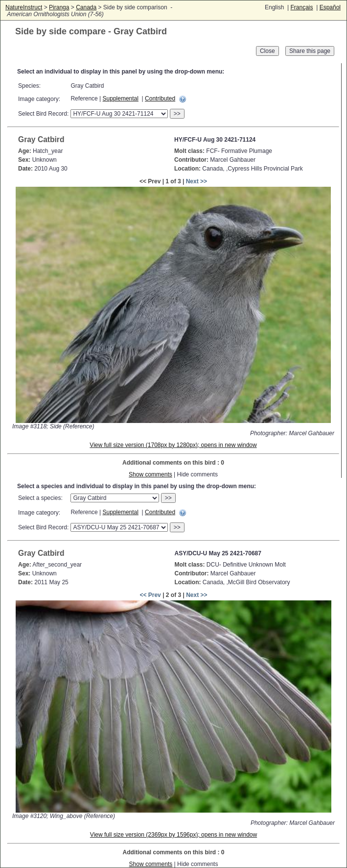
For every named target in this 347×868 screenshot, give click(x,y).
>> (177, 114)
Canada (86, 7)
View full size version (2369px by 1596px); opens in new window (173, 835)
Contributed (160, 99)
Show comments (150, 474)
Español (330, 7)
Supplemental (121, 99)
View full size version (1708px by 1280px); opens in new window (173, 445)
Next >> (197, 181)
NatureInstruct (24, 7)
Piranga (59, 7)
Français (301, 7)
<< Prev (150, 595)
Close (267, 51)
